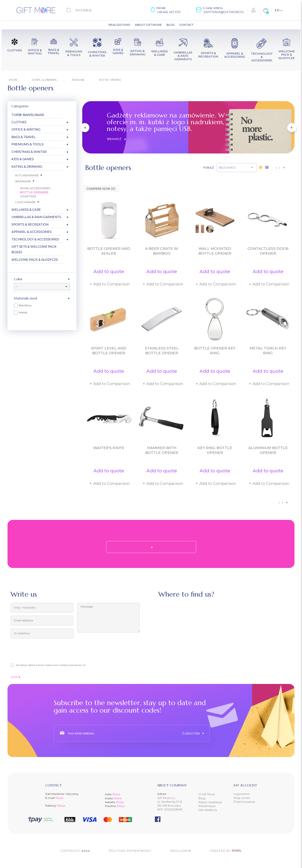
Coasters (28, 196)
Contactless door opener (268, 251)
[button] (85, 128)
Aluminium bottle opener (268, 450)
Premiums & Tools (27, 144)
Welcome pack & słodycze (35, 260)
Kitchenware (27, 175)
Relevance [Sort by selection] (237, 168)
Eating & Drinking (27, 167)
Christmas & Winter (29, 152)
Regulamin (181, 851)
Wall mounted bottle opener (215, 251)
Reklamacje (207, 806)
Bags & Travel (23, 137)
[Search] (90, 10)
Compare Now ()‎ (101, 189)
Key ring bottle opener (215, 450)
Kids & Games (22, 159)
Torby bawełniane (28, 115)
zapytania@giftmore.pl (224, 12)
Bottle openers (34, 192)
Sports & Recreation (30, 225)
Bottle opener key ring (215, 351)
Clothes (19, 122)
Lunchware (25, 202)
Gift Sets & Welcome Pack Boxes (34, 249)
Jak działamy (208, 810)
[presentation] (40, 653)
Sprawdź (116, 139)
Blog (202, 798)
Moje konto (242, 798)
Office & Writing (26, 130)
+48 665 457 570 (169, 12)
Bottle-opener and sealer (109, 251)
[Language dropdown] (279, 10)
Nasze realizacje (210, 802)
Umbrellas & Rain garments (36, 217)
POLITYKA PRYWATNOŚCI (130, 851)
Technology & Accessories (35, 239)
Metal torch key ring (268, 351)
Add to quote (109, 271)
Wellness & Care (26, 210)
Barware (23, 181)
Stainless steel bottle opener (162, 351)
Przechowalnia (244, 802)
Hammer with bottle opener (162, 450)
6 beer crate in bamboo (162, 251)
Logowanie (242, 794)
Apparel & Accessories (31, 232)
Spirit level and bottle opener (109, 351)
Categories (20, 106)
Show (59, 798)
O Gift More (207, 794)
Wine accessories (35, 188)
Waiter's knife (109, 448)
